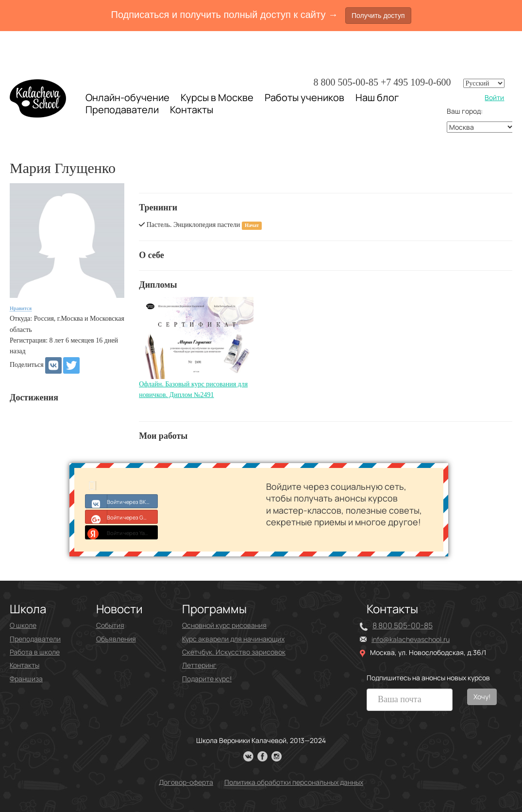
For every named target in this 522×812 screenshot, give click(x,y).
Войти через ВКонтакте (122, 501)
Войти (494, 97)
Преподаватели (122, 110)
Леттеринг (199, 665)
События (110, 625)
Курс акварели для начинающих (233, 639)
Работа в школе (35, 652)
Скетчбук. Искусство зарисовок (234, 652)
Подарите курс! (207, 679)
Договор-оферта (186, 782)
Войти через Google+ (122, 517)
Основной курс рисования (224, 625)
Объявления (116, 639)
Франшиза (26, 679)
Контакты (192, 110)
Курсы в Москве (217, 98)
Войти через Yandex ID (122, 532)
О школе (23, 625)
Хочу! (482, 697)
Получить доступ (378, 16)
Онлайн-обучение (127, 97)
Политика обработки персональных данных (294, 782)
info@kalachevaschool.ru (411, 639)
